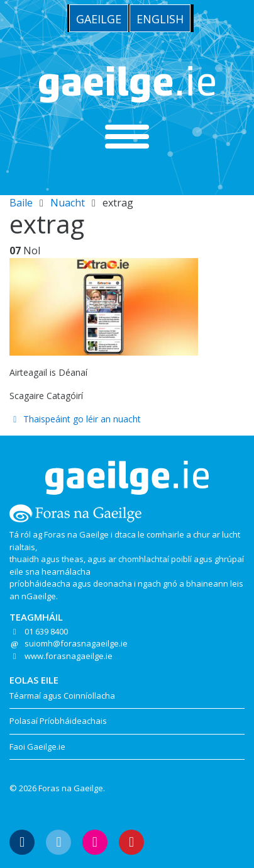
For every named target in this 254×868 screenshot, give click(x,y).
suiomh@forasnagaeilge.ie (76, 643)
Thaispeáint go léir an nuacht (75, 419)
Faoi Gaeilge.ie (37, 747)
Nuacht (68, 203)
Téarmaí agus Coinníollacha (62, 696)
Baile (21, 203)
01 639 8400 (46, 631)
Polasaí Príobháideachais (58, 721)
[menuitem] (99, 18)
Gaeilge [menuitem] (99, 19)
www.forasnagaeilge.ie (69, 656)
